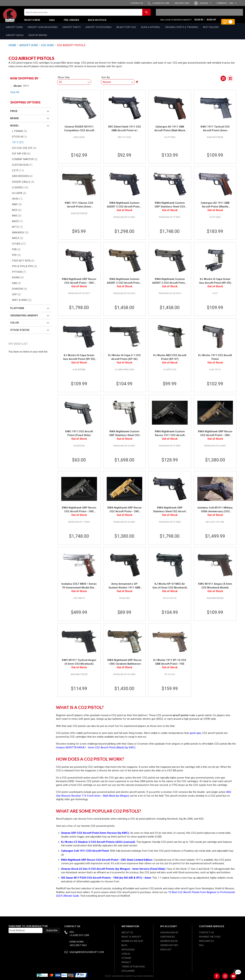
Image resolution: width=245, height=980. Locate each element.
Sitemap (126, 958)
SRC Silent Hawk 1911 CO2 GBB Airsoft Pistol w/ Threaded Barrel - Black (124, 132)
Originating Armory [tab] (24, 319)
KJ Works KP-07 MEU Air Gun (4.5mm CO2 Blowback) (170, 589)
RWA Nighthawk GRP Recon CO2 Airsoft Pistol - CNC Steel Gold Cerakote (124, 513)
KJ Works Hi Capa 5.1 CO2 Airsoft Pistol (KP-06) (124, 361)
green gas (195, 737)
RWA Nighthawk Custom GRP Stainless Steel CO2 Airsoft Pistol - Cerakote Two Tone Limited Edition (170, 209)
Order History (169, 945)
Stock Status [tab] (20, 334)
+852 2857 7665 (78, 945)
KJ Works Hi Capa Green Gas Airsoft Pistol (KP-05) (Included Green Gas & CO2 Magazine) (79, 361)
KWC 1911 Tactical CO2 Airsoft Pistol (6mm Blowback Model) (215, 132)
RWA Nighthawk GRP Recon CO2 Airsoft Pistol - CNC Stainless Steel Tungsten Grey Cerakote (79, 513)
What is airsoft (131, 937)
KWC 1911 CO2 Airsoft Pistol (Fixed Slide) (79, 437)
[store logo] (18, 17)
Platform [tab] (17, 312)
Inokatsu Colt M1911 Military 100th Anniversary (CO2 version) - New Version (215, 513)
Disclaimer (128, 971)
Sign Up (211, 21)
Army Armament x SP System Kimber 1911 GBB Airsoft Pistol (124, 590)
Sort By (106, 81)
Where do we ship (132, 941)
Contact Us (206, 932)
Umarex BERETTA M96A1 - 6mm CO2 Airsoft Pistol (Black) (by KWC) (96, 751)
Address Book (169, 941)
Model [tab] (15, 129)
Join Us (126, 954)
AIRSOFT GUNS (29, 49)
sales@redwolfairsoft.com (87, 952)
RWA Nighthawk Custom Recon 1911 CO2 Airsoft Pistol (170, 437)
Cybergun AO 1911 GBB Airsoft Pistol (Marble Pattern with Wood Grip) (215, 209)
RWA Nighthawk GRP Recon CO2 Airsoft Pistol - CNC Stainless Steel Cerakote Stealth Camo (79, 285)
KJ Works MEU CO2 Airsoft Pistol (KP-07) (170, 361)
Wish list (166, 949)
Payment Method (210, 937)
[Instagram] (225, 976)
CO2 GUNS (47, 49)
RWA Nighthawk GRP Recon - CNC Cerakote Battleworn (124, 666)
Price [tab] (14, 115)
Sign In (199, 21)
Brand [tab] (15, 122)
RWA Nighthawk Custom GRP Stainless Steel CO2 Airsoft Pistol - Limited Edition (124, 437)
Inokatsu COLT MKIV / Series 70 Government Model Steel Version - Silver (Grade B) (79, 590)
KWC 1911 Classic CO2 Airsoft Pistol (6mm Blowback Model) (79, 209)
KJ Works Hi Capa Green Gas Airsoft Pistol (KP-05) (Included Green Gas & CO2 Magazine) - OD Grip (215, 285)
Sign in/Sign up (169, 932)
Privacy (126, 962)
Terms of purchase (133, 967)
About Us (127, 932)
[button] (205, 3)
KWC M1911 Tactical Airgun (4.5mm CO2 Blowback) (79, 666)
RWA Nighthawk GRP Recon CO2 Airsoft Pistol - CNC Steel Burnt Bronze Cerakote (215, 437)
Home (12, 49)
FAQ (201, 945)
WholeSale (128, 949)
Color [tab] (15, 326)
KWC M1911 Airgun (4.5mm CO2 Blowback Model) (215, 589)
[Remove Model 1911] (11, 90)
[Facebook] (217, 976)
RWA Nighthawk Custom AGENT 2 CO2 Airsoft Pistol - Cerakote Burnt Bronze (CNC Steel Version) (124, 285)
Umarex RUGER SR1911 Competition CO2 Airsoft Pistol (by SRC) (79, 132)
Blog (124, 945)
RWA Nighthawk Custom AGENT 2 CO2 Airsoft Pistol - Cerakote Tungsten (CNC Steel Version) (170, 285)
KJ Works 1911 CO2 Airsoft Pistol (215, 361)
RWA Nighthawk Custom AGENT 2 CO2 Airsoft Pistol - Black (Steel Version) (124, 209)
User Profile (168, 937)
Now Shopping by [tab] (24, 82)
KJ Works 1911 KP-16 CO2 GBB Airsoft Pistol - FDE (170, 666)
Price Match (206, 941)
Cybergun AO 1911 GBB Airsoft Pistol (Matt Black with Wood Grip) (170, 132)
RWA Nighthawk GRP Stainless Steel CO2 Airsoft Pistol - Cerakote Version (170, 513)
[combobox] (87, 14)
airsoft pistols (181, 719)
